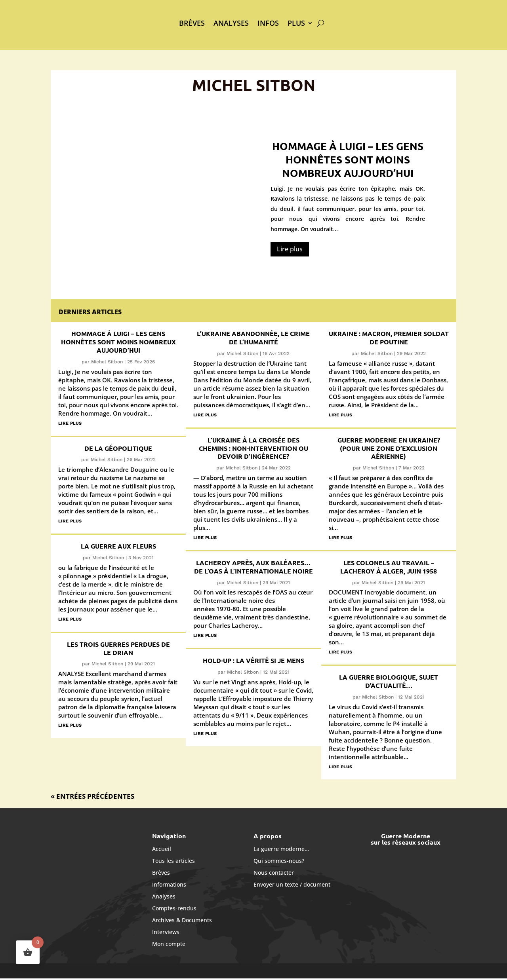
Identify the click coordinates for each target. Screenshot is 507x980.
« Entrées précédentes (92, 796)
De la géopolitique (118, 448)
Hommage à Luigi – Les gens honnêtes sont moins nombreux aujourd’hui (348, 159)
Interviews (166, 932)
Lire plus (290, 249)
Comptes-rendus (174, 908)
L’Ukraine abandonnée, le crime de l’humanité (253, 338)
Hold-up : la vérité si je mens (253, 660)
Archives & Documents (182, 920)
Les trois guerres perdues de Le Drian (118, 648)
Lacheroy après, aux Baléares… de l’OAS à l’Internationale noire (253, 567)
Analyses (231, 23)
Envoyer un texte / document (292, 884)
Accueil (162, 848)
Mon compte (169, 943)
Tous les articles (173, 860)
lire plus (70, 423)
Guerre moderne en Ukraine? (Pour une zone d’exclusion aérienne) (389, 448)
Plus (296, 23)
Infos (268, 23)
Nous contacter (274, 872)
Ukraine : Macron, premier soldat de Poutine (389, 338)
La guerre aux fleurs (118, 546)
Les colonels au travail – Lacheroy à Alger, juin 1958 (389, 567)
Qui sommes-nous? (279, 860)
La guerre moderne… (281, 848)
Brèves (192, 23)
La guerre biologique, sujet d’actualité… (389, 681)
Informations (169, 884)
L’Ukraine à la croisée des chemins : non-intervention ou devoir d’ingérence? (253, 448)
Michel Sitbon (107, 362)
